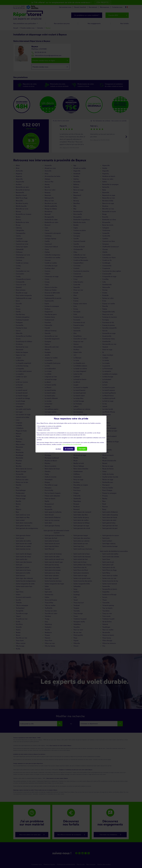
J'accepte (82, 449)
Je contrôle (69, 449)
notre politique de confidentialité (72, 444)
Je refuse (58, 449)
